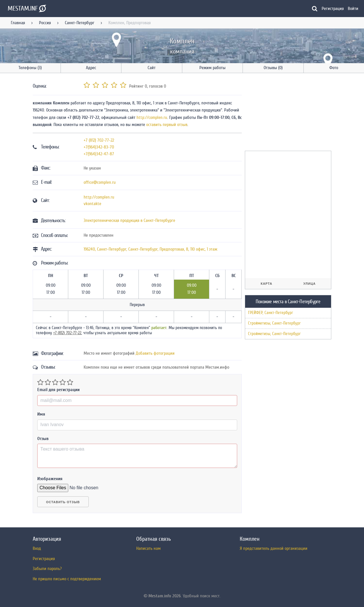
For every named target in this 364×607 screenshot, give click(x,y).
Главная (18, 23)
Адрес (91, 68)
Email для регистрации (58, 390)
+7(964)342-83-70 (99, 147)
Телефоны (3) (30, 68)
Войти (353, 9)
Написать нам (148, 548)
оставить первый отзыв (167, 125)
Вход (37, 548)
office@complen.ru (100, 182)
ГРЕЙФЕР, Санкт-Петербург (270, 313)
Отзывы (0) (273, 68)
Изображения (50, 479)
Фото (334, 68)
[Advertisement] (288, 113)
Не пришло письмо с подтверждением (67, 579)
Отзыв (43, 439)
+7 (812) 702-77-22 (99, 140)
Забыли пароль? (47, 569)
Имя (41, 414)
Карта (267, 284)
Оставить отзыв (63, 502)
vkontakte (92, 204)
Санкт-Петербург (80, 23)
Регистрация (333, 9)
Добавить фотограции (155, 353)
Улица (310, 284)
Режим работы (212, 68)
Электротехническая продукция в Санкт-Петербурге (129, 220)
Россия (45, 23)
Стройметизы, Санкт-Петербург (274, 323)
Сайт (152, 68)
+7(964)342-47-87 (99, 154)
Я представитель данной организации (274, 548)
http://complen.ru (152, 117)
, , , (150, 249)
